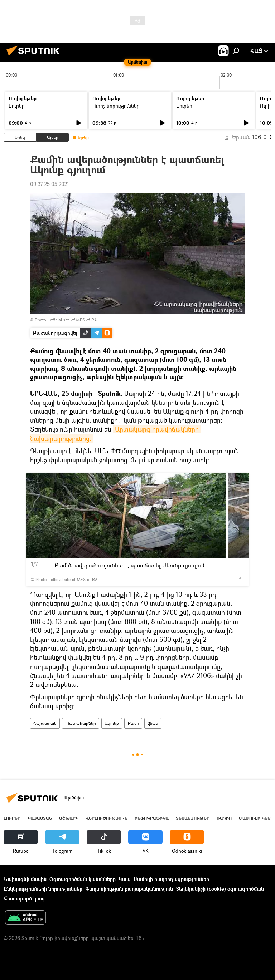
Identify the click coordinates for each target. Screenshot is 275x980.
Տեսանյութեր (193, 818)
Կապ (125, 879)
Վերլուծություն (107, 818)
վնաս (153, 723)
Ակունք (112, 723)
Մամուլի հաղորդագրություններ (171, 879)
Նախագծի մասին (25, 879)
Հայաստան (45, 723)
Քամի (133, 723)
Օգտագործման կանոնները (83, 879)
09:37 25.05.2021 (50, 184)
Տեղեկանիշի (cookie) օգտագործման (220, 889)
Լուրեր (17, 106)
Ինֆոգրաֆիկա (152, 818)
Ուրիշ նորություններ (116, 106)
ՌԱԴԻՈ (224, 818)
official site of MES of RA (73, 320)
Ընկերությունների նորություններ (43, 889)
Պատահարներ (81, 723)
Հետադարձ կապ (24, 898)
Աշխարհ (69, 818)
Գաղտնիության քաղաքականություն (129, 889)
